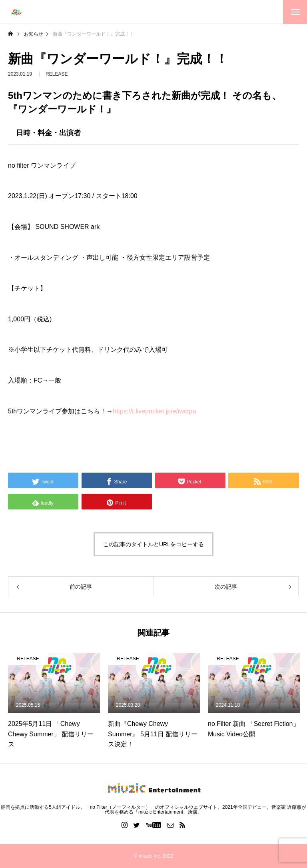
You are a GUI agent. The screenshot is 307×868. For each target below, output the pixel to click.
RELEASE (57, 77)
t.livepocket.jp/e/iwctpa (154, 411)
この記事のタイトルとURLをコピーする (153, 544)
